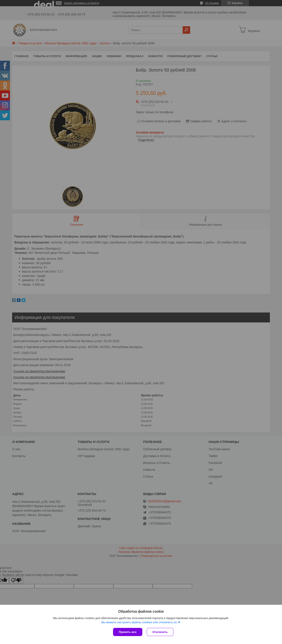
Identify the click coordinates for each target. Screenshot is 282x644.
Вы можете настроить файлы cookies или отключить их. (139, 622)
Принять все (128, 632)
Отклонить (160, 632)
